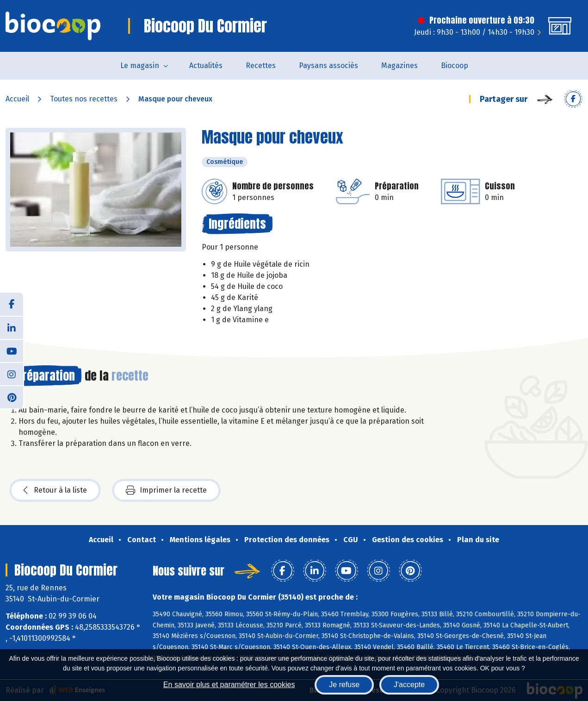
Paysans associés (328, 66)
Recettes (261, 66)
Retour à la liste (55, 490)
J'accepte (409, 685)
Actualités (206, 66)
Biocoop (455, 66)
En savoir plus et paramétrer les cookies (229, 685)
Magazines (399, 66)
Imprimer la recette (166, 490)
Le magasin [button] (140, 66)
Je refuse (344, 685)
